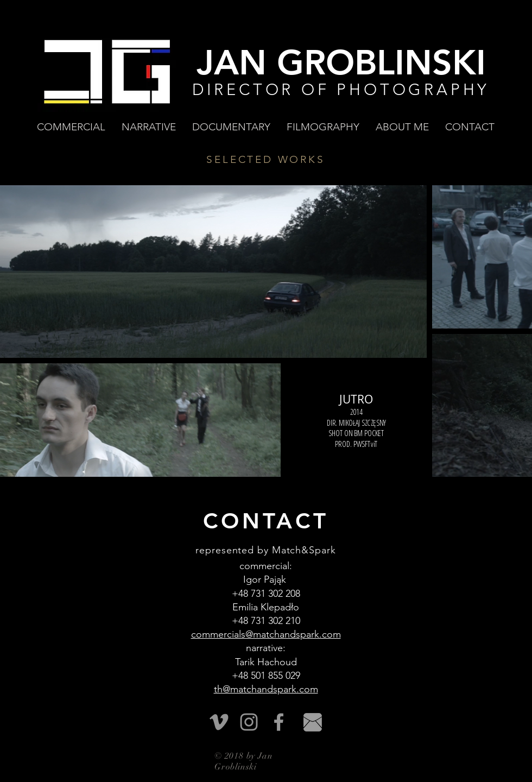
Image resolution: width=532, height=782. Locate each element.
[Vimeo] (219, 722)
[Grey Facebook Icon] (279, 722)
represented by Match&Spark (265, 550)
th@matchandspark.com (266, 689)
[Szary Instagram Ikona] (249, 722)
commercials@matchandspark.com (266, 634)
